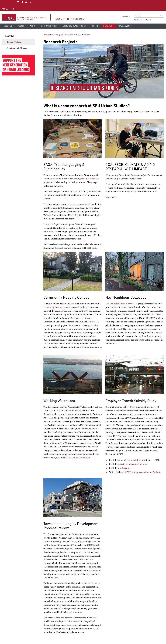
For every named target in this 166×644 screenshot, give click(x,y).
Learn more (111, 197)
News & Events (125, 26)
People (21, 26)
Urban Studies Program (69, 19)
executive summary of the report (133, 464)
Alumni (95, 26)
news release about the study (132, 460)
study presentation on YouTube (146, 472)
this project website (81, 458)
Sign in (125, 16)
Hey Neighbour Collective (122, 304)
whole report (124, 468)
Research (108, 26)
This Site (139, 20)
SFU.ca (5, 9)
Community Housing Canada (57, 307)
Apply (33, 26)
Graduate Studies (49, 26)
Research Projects (14, 42)
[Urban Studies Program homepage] (14, 9)
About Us (8, 26)
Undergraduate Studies (75, 26)
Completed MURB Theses (17, 48)
